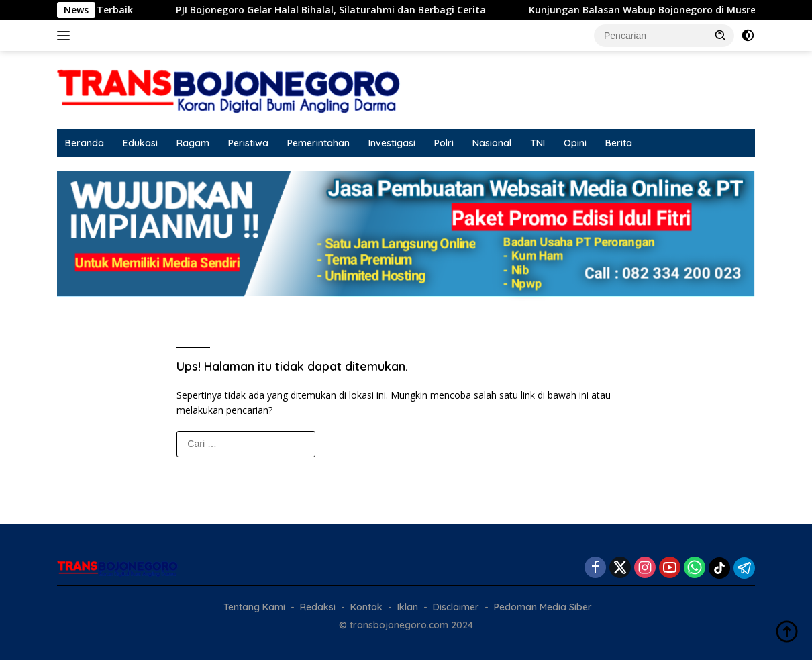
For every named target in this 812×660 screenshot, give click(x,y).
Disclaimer (456, 607)
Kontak (366, 607)
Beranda (85, 143)
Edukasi (140, 143)
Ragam (193, 143)
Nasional (492, 143)
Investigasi (392, 143)
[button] (721, 35)
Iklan (408, 607)
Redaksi (318, 607)
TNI (538, 143)
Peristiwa (248, 143)
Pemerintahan (318, 143)
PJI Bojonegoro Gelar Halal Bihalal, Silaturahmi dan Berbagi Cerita (344, 10)
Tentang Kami (254, 607)
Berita (619, 143)
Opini (575, 143)
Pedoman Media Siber (543, 607)
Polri (444, 143)
